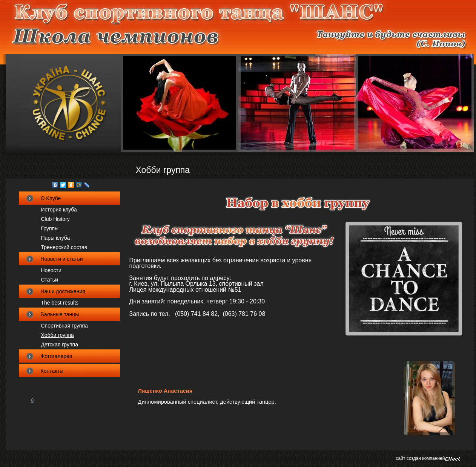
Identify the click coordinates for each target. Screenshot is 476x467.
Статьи (50, 280)
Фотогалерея (57, 356)
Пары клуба (56, 238)
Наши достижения (63, 291)
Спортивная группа (64, 326)
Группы (50, 228)
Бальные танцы (60, 314)
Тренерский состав (64, 247)
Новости (51, 270)
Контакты (52, 371)
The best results (60, 303)
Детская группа (60, 345)
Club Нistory (55, 219)
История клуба (59, 210)
